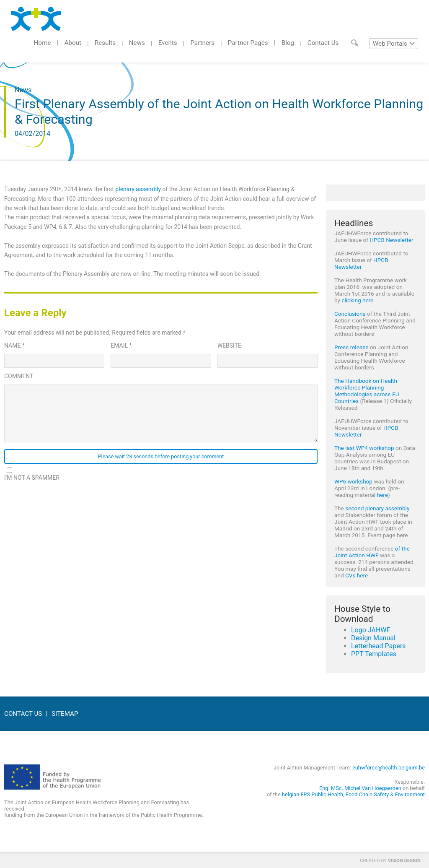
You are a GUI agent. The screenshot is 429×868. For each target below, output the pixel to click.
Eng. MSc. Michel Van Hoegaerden (360, 788)
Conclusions (350, 314)
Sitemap (65, 714)
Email (121, 346)
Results (105, 43)
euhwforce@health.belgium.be (389, 768)
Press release (351, 347)
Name (14, 346)
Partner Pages (248, 43)
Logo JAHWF (371, 630)
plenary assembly (138, 189)
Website (229, 346)
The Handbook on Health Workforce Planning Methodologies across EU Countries (367, 391)
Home (43, 43)
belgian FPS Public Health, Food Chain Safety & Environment (353, 794)
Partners (202, 43)
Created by (390, 861)
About (73, 43)
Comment (19, 376)
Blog (288, 43)
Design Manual (373, 638)
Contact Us (323, 43)
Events (168, 43)
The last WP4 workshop (364, 448)
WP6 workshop (353, 481)
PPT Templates (374, 654)
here (382, 495)
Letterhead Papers (378, 646)
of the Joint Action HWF (372, 552)
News (137, 43)
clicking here (357, 300)
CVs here (357, 575)
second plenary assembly (377, 508)
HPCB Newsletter (391, 240)
